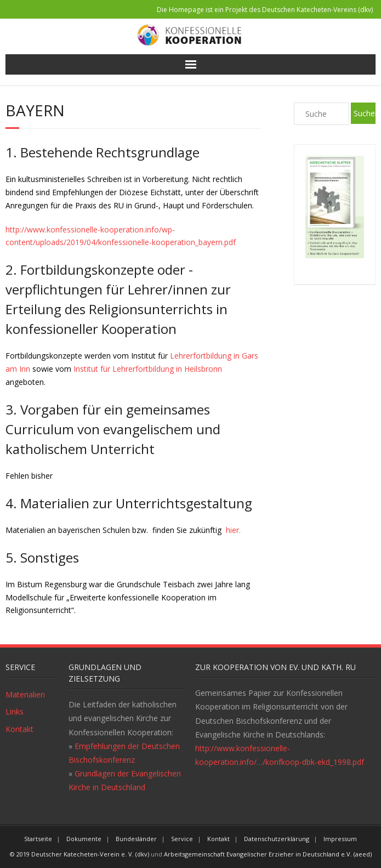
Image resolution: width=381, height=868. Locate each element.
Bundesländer (136, 839)
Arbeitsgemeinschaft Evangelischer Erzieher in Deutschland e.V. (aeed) (268, 854)
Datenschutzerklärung (277, 839)
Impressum (340, 839)
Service (182, 839)
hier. (232, 530)
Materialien (25, 694)
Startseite (38, 839)
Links (15, 711)
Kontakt (19, 729)
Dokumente (84, 839)
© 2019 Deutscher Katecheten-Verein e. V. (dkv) (79, 854)
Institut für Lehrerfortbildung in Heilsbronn (147, 369)
